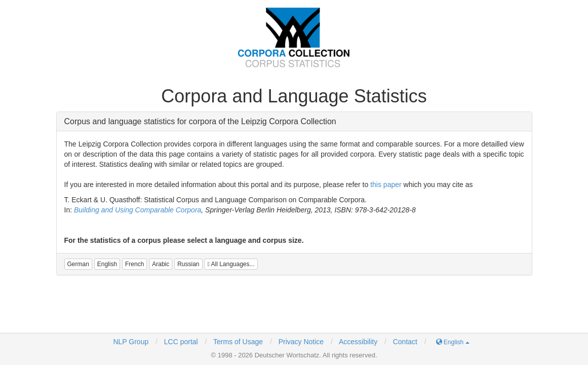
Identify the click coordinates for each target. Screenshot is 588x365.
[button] (78, 264)
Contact (405, 342)
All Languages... (231, 264)
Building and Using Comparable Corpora (138, 210)
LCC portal (180, 342)
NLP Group (131, 342)
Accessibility (358, 342)
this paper (386, 185)
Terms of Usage (238, 342)
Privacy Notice (301, 342)
